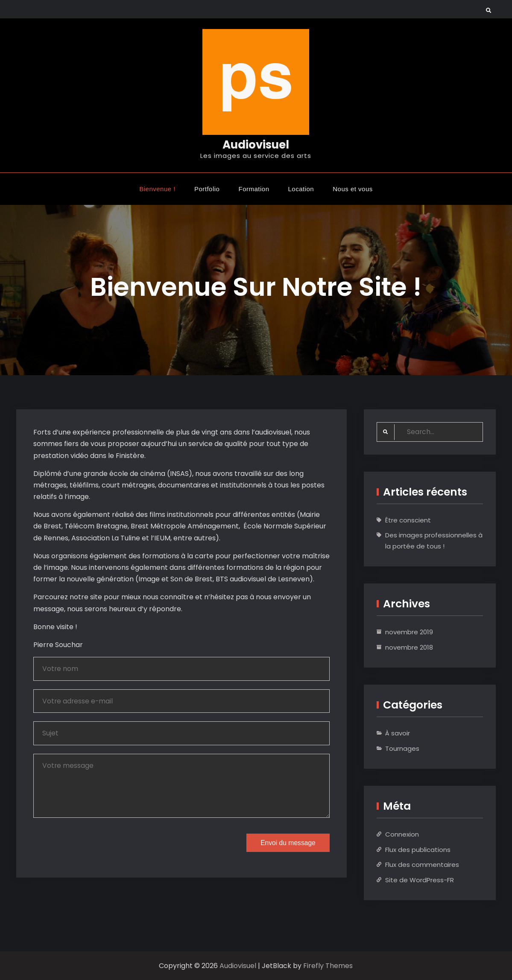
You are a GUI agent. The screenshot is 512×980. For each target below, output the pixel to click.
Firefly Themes (328, 966)
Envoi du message (287, 844)
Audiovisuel (256, 145)
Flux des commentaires (422, 865)
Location (301, 188)
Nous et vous (353, 188)
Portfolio (207, 188)
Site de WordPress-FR (420, 880)
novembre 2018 (409, 647)
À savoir (398, 733)
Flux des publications (418, 850)
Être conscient (408, 520)
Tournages (402, 748)
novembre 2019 (409, 632)
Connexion (402, 834)
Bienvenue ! (157, 188)
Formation (254, 188)
